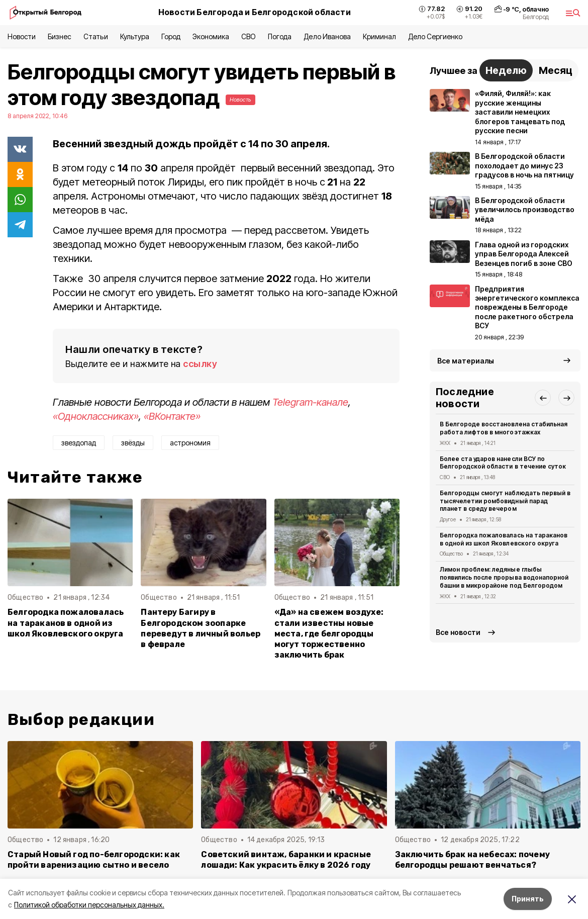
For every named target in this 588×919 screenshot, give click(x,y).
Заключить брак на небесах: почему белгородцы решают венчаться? (472, 860)
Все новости (458, 632)
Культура (135, 36)
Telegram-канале (310, 402)
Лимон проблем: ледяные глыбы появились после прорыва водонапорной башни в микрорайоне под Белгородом (504, 577)
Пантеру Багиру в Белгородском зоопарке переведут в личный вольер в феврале (201, 628)
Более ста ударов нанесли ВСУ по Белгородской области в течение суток (503, 463)
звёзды (133, 443)
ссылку (200, 364)
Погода (280, 36)
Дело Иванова (327, 36)
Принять (528, 899)
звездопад (79, 443)
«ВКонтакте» (172, 416)
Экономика (211, 36)
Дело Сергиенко (435, 36)
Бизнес (60, 36)
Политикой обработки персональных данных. (89, 905)
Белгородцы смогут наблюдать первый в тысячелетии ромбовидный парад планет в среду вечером (505, 501)
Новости (22, 36)
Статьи (95, 36)
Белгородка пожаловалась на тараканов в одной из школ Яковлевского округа (66, 623)
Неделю (506, 70)
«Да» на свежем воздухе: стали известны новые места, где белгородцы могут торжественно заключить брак (329, 633)
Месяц (556, 70)
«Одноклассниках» (96, 416)
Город (171, 36)
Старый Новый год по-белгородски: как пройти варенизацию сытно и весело (94, 860)
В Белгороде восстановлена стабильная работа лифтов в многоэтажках (504, 428)
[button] (543, 398)
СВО (249, 36)
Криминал (379, 36)
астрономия (190, 443)
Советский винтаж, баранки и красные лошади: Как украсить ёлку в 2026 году (286, 860)
